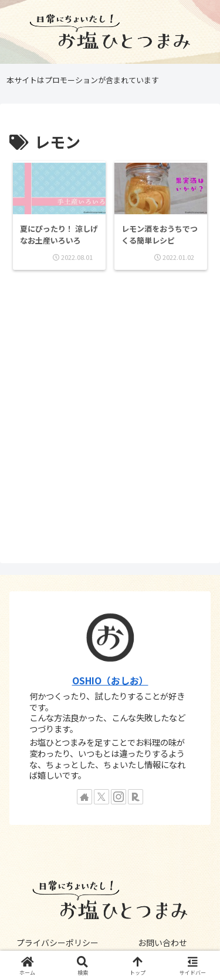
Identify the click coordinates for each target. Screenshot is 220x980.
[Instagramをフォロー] (119, 797)
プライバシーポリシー (57, 943)
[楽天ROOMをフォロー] (136, 797)
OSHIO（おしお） (110, 681)
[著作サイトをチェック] (84, 797)
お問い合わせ (163, 943)
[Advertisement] (110, 418)
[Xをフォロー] (101, 797)
